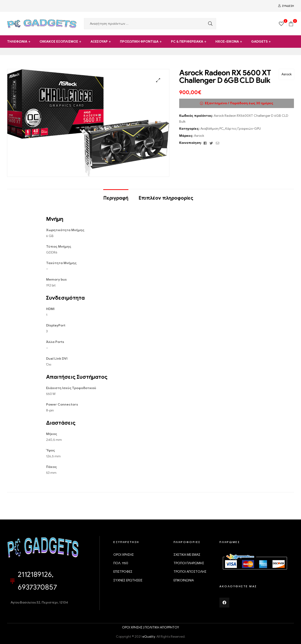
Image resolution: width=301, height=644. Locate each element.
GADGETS (259, 42)
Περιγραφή (116, 198)
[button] (158, 80)
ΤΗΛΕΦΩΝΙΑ (17, 42)
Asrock (287, 74)
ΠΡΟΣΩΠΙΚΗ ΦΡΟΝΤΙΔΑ (139, 42)
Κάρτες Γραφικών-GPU (243, 129)
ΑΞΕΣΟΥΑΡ (99, 42)
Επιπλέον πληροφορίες (166, 198)
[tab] (116, 196)
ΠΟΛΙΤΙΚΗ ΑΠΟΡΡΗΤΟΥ (162, 627)
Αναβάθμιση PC (212, 129)
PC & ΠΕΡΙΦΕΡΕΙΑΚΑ (187, 42)
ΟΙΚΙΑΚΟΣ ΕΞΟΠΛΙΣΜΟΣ (59, 42)
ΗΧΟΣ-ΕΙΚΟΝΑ (227, 42)
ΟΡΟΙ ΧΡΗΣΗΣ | (133, 627)
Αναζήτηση (209, 24)
